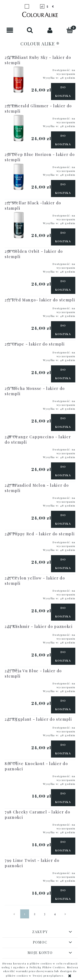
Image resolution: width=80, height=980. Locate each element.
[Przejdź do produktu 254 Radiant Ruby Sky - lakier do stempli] (19, 80)
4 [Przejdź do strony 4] (55, 914)
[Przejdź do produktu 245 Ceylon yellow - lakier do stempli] (19, 589)
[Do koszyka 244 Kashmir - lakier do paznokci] (63, 656)
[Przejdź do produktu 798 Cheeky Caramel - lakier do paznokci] (19, 823)
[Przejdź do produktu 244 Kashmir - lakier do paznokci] (19, 633)
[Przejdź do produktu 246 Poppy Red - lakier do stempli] (19, 541)
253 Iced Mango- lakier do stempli (40, 300)
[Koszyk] (70, 30)
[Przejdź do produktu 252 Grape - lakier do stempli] (19, 351)
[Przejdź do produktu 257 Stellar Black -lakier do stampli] (19, 225)
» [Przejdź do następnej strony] (65, 914)
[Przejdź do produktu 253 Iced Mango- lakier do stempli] (19, 307)
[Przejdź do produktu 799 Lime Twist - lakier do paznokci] (19, 872)
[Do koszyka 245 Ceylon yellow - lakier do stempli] (63, 612)
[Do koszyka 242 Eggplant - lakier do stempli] (63, 749)
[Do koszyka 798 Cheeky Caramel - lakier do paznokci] (63, 846)
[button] (10, 30)
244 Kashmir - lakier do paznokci (39, 626)
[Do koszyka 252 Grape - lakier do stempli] (63, 374)
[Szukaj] (30, 30)
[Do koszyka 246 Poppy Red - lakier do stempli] (63, 564)
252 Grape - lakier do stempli (35, 344)
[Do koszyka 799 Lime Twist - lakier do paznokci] (63, 894)
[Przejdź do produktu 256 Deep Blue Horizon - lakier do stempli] (19, 177)
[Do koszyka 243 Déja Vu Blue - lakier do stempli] (63, 705)
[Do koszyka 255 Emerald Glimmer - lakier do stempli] (63, 140)
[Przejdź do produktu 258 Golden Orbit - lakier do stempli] (19, 263)
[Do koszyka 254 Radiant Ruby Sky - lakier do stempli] (63, 91)
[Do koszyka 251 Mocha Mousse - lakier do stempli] (63, 422)
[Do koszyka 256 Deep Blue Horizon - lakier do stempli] (63, 189)
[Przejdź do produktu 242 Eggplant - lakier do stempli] (19, 726)
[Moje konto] (50, 30)
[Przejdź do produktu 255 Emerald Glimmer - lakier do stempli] (19, 128)
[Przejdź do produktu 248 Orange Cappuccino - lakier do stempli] (19, 448)
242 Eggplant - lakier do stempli (38, 719)
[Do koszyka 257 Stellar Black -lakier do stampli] (63, 237)
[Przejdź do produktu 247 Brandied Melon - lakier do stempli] (19, 497)
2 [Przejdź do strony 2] (35, 914)
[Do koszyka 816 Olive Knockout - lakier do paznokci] (63, 798)
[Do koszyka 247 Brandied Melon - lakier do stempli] (63, 519)
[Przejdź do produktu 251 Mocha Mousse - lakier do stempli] (19, 400)
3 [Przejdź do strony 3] (45, 914)
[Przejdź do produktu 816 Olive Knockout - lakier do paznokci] (19, 775)
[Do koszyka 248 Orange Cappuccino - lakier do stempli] (63, 471)
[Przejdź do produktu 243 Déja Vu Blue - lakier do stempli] (19, 682)
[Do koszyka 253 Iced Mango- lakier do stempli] (63, 330)
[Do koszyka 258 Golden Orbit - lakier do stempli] (63, 285)
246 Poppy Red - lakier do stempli (40, 534)
